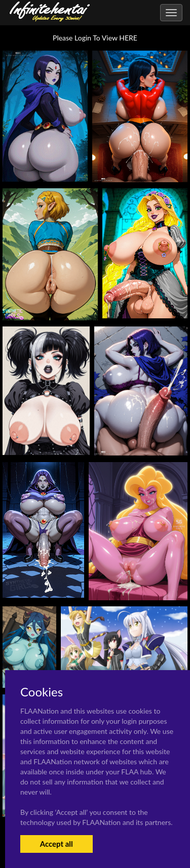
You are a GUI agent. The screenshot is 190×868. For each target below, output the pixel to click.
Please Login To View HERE (95, 38)
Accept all (56, 844)
